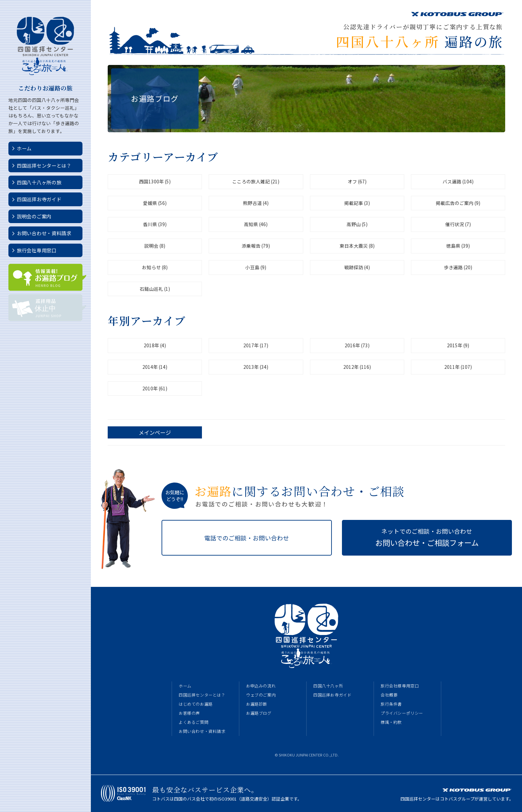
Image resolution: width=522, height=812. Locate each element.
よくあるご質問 (194, 722)
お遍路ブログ (259, 713)
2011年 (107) (458, 367)
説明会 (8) (155, 246)
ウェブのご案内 (261, 695)
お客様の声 (189, 713)
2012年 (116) (357, 367)
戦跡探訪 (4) (357, 267)
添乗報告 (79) (256, 246)
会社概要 (389, 695)
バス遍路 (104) (458, 181)
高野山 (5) (357, 224)
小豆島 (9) (256, 267)
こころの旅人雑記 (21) (256, 181)
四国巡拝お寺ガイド (39, 199)
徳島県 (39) (458, 246)
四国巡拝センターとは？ (44, 165)
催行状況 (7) (458, 224)
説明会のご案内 (34, 216)
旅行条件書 (391, 704)
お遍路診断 (257, 704)
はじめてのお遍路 (196, 704)
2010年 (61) (155, 388)
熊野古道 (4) (256, 203)
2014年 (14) (155, 367)
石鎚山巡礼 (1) (155, 289)
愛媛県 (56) (155, 203)
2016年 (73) (357, 345)
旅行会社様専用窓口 (400, 686)
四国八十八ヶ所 (328, 686)
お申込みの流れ (261, 686)
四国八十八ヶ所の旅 (39, 182)
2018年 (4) (155, 345)
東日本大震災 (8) (357, 246)
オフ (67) (357, 181)
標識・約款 (391, 722)
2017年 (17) (256, 345)
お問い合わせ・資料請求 (44, 233)
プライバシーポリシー (402, 713)
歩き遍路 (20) (458, 267)
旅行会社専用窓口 (37, 250)
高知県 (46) (256, 224)
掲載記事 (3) (357, 203)
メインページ (155, 432)
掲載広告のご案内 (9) (458, 203)
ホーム (24, 148)
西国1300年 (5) (155, 181)
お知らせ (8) (155, 267)
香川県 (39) (155, 224)
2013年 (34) (256, 367)
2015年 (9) (458, 345)
